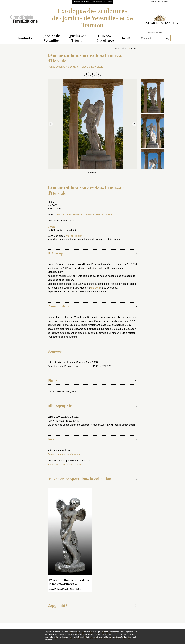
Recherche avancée (155, 33)
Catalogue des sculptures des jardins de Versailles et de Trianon (92, 19)
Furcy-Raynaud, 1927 (59, 421)
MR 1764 (95, 288)
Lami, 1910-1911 (57, 417)
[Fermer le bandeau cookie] (183, 631)
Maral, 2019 (54, 391)
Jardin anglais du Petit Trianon (64, 465)
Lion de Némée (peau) (69, 454)
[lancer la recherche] (167, 38)
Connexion (165, 2)
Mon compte (155, 2)
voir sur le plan (74, 236)
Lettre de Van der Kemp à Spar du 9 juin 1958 (73, 362)
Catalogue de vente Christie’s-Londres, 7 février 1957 (77, 425)
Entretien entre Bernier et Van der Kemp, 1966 (73, 366)
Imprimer (133, 49)
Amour (51, 454)
